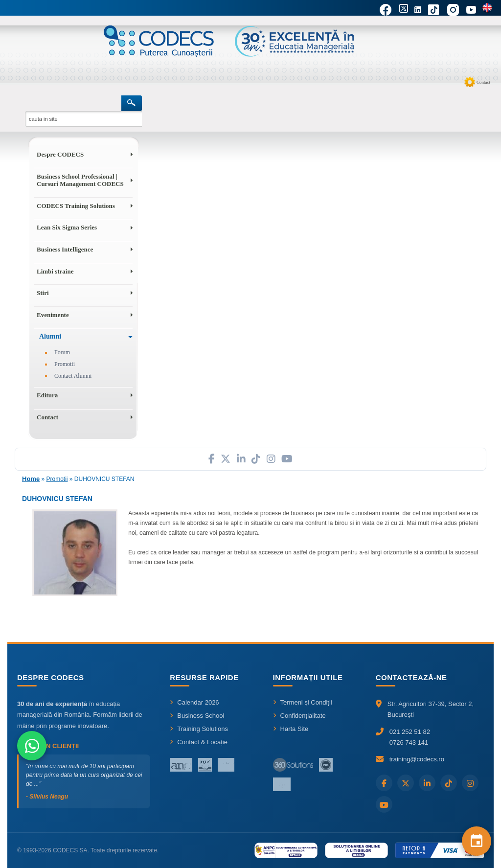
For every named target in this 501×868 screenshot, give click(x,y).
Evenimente (53, 315)
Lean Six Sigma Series (67, 227)
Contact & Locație (199, 742)
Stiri (43, 293)
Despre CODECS (60, 154)
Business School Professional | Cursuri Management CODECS (80, 180)
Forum (62, 352)
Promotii (65, 364)
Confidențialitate (299, 716)
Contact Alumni (73, 376)
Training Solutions (199, 729)
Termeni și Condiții (303, 702)
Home (31, 479)
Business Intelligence (65, 249)
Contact (483, 82)
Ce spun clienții (48, 746)
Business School (197, 716)
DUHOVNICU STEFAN (104, 479)
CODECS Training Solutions (76, 206)
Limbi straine (55, 271)
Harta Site (291, 729)
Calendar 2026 (194, 702)
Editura (47, 395)
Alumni (50, 336)
